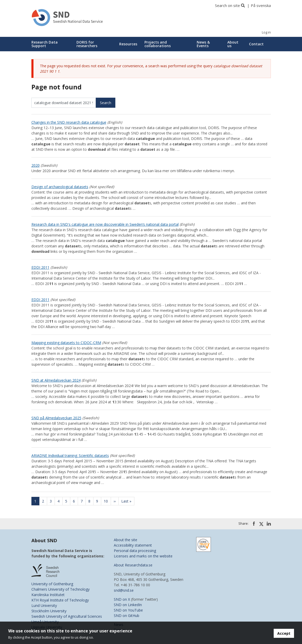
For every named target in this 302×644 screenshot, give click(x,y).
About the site (126, 540)
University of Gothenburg (52, 584)
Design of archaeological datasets (60, 187)
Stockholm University (49, 611)
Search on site (227, 5)
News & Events (203, 44)
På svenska (261, 5)
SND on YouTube (128, 610)
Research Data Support (45, 44)
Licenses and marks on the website (143, 556)
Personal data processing (135, 551)
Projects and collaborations (158, 44)
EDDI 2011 (40, 267)
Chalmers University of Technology (61, 589)
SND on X (122, 599)
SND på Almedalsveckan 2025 (56, 418)
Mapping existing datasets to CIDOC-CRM (66, 343)
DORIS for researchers (87, 44)
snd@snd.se (124, 590)
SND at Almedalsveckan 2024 (56, 380)
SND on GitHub (127, 616)
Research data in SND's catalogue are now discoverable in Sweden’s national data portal (105, 224)
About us (233, 44)
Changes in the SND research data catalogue (69, 122)
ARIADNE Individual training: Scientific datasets (70, 455)
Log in (266, 32)
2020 (36, 165)
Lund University (44, 605)
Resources (128, 44)
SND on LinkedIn (128, 605)
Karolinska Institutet (48, 595)
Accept (284, 633)
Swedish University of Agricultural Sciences (67, 616)
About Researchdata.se (133, 565)
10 (107, 501)
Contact (256, 44)
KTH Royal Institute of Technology (60, 600)
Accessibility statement (133, 545)
